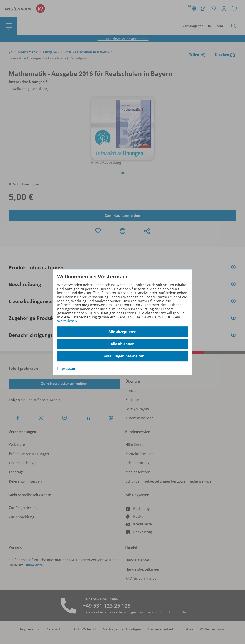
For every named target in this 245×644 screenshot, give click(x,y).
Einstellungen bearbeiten (122, 356)
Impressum (67, 369)
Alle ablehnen (123, 344)
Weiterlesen (67, 321)
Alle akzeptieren (122, 332)
